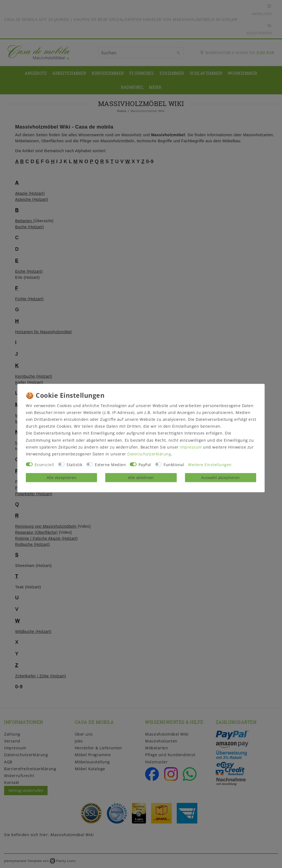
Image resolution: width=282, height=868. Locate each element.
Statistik (74, 465)
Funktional (174, 465)
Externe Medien (110, 465)
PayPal (145, 465)
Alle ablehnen (141, 478)
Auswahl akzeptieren (220, 478)
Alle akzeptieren (62, 478)
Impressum (191, 447)
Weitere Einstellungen (210, 465)
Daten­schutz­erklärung (149, 454)
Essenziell (44, 465)
